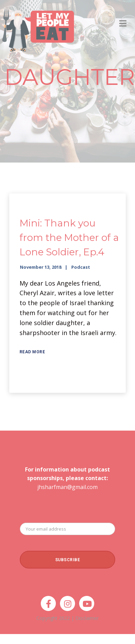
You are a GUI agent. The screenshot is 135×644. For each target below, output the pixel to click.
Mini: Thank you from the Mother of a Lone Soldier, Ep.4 (69, 237)
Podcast (81, 267)
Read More (32, 352)
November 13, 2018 (41, 267)
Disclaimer (87, 618)
